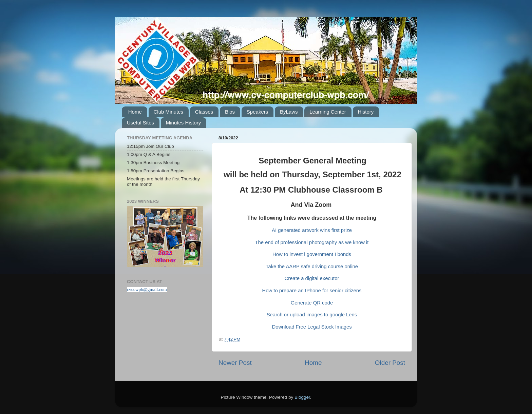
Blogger (302, 397)
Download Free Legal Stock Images (312, 327)
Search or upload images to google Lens (312, 315)
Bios (230, 112)
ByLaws (289, 112)
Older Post (390, 363)
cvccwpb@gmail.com (147, 289)
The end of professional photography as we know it (312, 242)
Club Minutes (169, 112)
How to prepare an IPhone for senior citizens (312, 291)
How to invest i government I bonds (312, 254)
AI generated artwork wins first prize (312, 230)
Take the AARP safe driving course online (312, 267)
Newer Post (235, 363)
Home (135, 112)
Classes (204, 112)
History (366, 112)
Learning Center (328, 112)
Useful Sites (140, 123)
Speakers (257, 112)
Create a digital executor (312, 278)
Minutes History (183, 123)
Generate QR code (312, 303)
